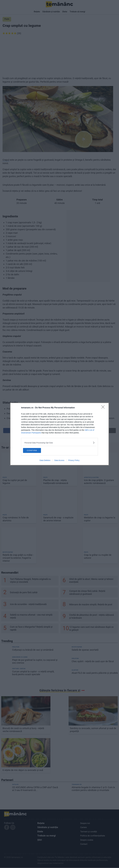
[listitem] (59, 442)
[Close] (104, 408)
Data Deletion (45, 461)
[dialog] (59, 434)
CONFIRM (36, 450)
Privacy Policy (74, 461)
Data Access (59, 461)
